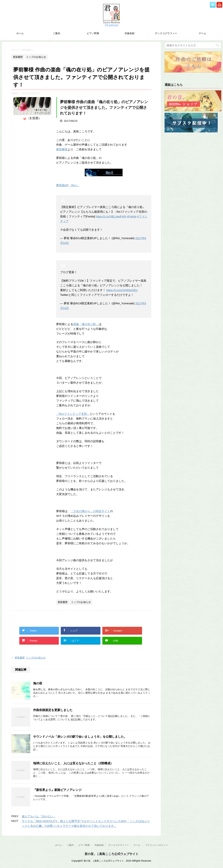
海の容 (38, 683)
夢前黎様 (62, 149)
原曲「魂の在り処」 (86, 324)
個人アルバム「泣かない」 (39, 816)
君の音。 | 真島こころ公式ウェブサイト (111, 854)
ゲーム (202, 33)
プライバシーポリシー (157, 845)
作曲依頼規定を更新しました (53, 710)
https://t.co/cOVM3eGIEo (122, 290)
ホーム (20, 33)
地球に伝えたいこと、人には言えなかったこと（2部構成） (73, 763)
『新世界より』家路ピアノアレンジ (57, 790)
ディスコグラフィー (166, 33)
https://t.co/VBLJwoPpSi (111, 216)
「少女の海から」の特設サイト (90, 511)
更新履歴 (20, 658)
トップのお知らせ (36, 658)
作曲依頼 (130, 33)
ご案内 (56, 33)
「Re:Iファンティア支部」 (73, 414)
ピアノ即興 (93, 33)
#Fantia (132, 216)
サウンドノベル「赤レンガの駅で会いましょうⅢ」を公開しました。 (80, 737)
